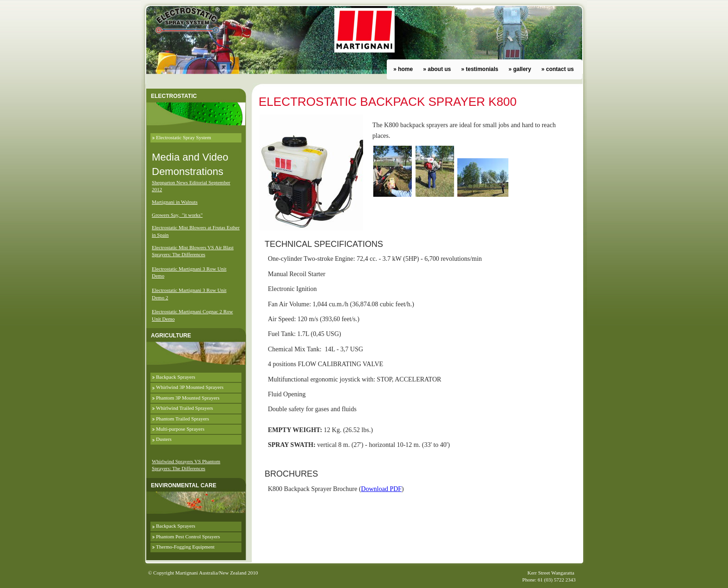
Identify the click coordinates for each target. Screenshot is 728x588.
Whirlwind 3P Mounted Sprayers (190, 387)
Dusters (164, 439)
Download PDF (382, 489)
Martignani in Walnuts (175, 202)
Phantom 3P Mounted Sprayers (188, 398)
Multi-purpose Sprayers (180, 429)
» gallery (520, 69)
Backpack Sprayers (176, 377)
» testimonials (480, 69)
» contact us (558, 69)
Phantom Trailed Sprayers (182, 419)
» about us (437, 69)
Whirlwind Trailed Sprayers (185, 408)
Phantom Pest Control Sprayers (188, 536)
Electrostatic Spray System (184, 137)
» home (403, 69)
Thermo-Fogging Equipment (185, 547)
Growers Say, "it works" (177, 215)
